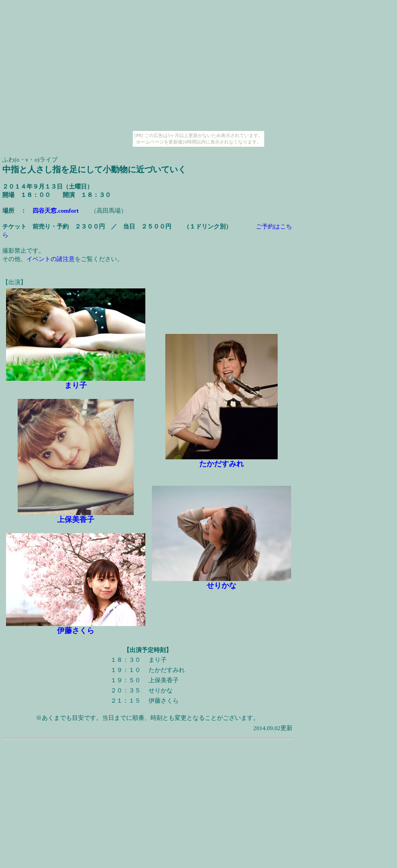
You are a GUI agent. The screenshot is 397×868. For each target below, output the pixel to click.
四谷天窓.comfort (55, 211)
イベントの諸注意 (51, 259)
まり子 (76, 385)
